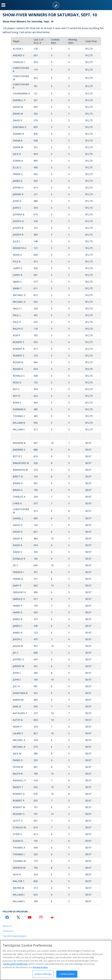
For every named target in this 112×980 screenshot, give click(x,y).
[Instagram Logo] (41, 917)
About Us (7, 926)
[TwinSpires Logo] (56, 5)
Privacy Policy (40, 967)
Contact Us (8, 931)
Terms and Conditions (15, 964)
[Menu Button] (3, 5)
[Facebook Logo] (7, 917)
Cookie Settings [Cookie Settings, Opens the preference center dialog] (43, 974)
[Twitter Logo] (18, 917)
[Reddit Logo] (52, 917)
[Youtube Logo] (30, 917)
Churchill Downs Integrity (14, 936)
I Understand (67, 974)
